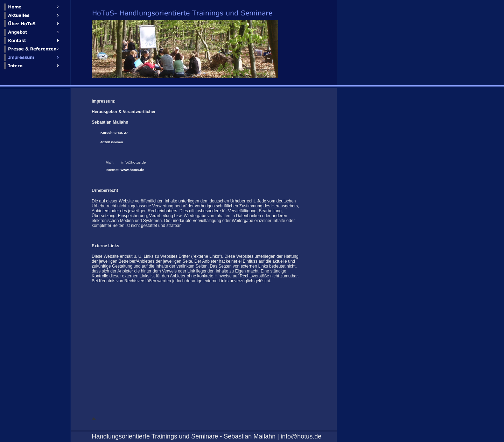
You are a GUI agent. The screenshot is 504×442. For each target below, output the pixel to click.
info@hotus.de (134, 162)
